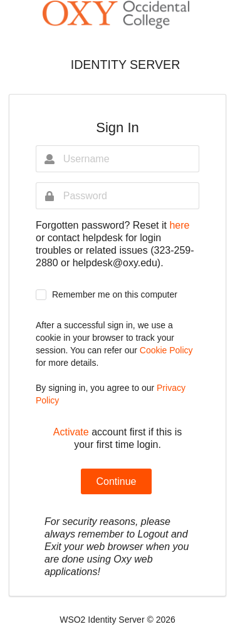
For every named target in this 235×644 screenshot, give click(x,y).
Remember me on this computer (115, 294)
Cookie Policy (166, 350)
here (179, 225)
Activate (71, 432)
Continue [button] (116, 481)
